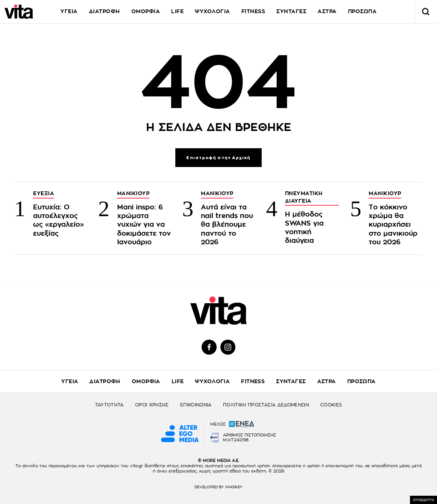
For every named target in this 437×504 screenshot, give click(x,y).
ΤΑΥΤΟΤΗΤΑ (109, 405)
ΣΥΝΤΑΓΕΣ (291, 11)
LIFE (177, 11)
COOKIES (331, 405)
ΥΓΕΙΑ (69, 11)
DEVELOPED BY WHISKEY (218, 487)
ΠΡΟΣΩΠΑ (362, 381)
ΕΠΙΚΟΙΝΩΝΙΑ (196, 405)
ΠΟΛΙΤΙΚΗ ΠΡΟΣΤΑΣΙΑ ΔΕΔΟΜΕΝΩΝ (266, 405)
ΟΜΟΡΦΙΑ (146, 11)
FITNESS (253, 11)
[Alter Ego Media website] (180, 434)
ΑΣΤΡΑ (327, 11)
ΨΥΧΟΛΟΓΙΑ (212, 11)
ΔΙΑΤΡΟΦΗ (105, 11)
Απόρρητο (423, 500)
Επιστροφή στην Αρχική (218, 158)
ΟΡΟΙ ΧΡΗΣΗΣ (152, 405)
